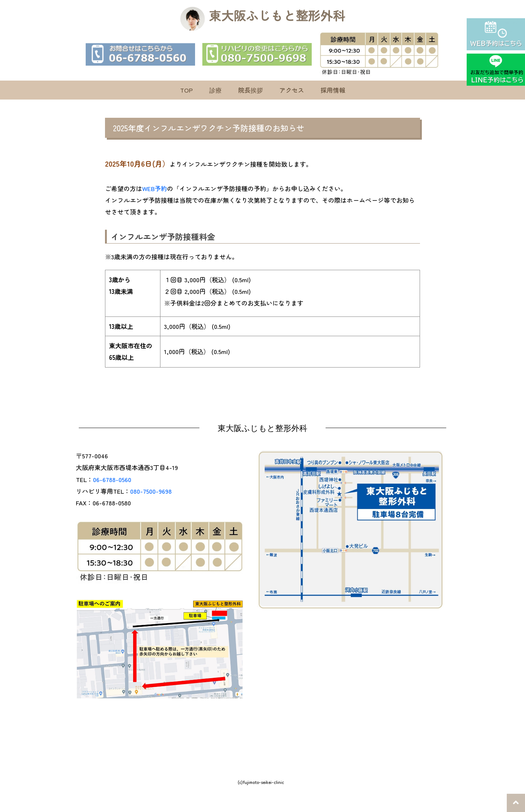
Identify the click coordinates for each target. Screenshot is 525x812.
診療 (215, 90)
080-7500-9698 (151, 491)
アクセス (292, 90)
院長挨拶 (250, 90)
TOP (186, 90)
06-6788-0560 (112, 479)
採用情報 (333, 90)
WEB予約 (155, 188)
